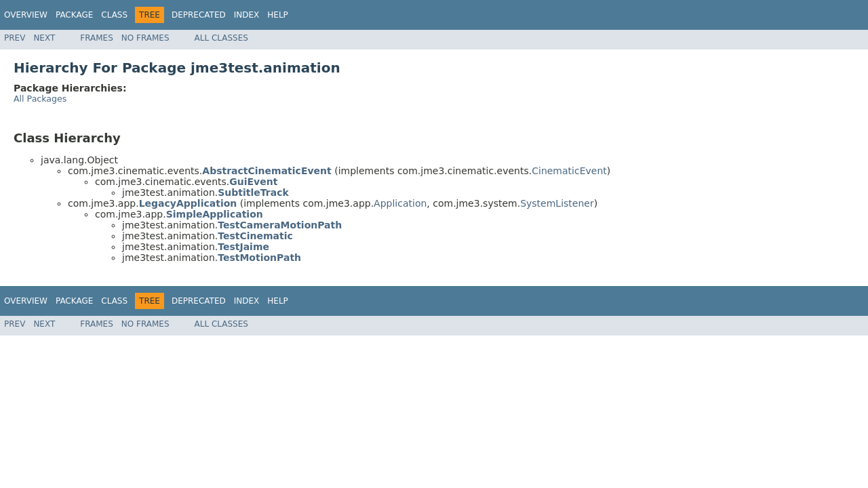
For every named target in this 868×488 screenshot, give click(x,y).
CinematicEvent (569, 171)
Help (278, 15)
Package (74, 15)
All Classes (221, 38)
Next (44, 38)
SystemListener (557, 203)
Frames (97, 38)
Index (247, 15)
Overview (26, 15)
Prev (15, 38)
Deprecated (199, 15)
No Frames (145, 38)
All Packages (40, 99)
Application (400, 203)
